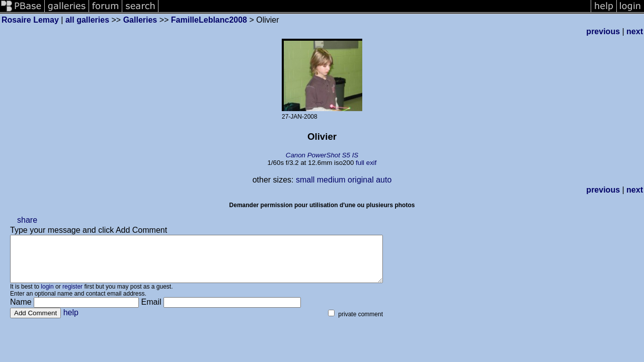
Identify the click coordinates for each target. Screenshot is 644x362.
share (27, 220)
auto (384, 180)
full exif (366, 163)
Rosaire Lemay (30, 20)
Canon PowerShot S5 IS (322, 155)
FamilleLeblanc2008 (209, 20)
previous (603, 31)
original (361, 180)
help (71, 322)
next (635, 31)
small (305, 180)
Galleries (140, 20)
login (47, 296)
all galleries (87, 20)
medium (331, 180)
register (72, 296)
